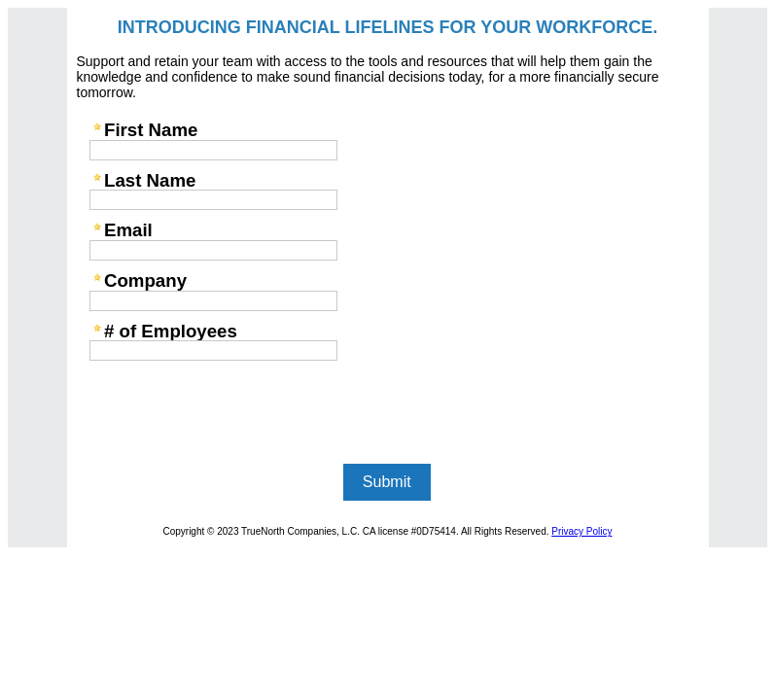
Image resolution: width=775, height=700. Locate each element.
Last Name (150, 180)
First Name (151, 130)
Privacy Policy (581, 531)
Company (145, 280)
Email (128, 230)
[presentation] (230, 404)
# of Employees (171, 331)
